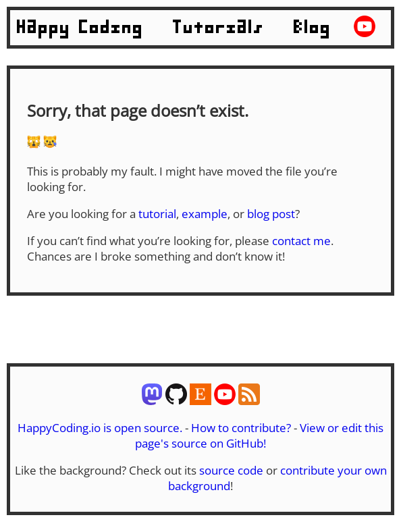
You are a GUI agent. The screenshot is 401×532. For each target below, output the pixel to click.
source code (231, 470)
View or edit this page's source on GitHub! (259, 435)
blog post (271, 214)
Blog (313, 28)
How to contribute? (241, 428)
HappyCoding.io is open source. (100, 428)
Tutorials (219, 28)
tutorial (157, 214)
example (205, 214)
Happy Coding (80, 28)
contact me (301, 241)
